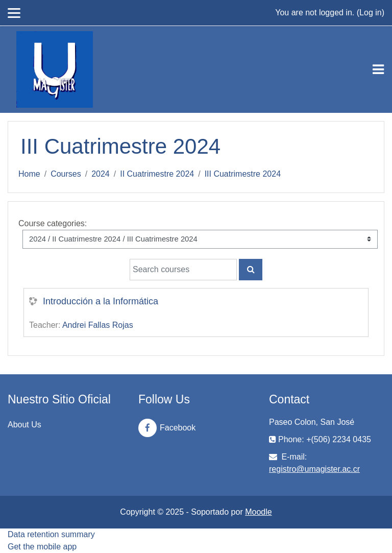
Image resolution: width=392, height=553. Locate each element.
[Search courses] (183, 270)
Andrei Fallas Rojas (98, 325)
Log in (371, 13)
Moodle (258, 512)
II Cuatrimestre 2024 (157, 174)
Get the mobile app (42, 547)
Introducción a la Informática (101, 301)
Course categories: (53, 223)
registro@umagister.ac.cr (314, 469)
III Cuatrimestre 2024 (243, 174)
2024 (101, 174)
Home (29, 174)
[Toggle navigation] (378, 69)
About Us (24, 425)
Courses (66, 174)
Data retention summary (51, 534)
